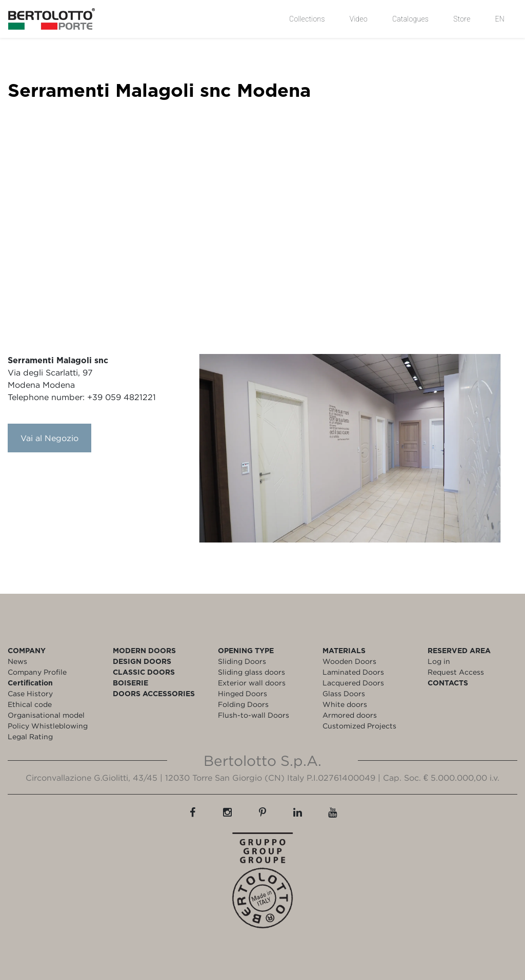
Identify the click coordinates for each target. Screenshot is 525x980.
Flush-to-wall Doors (254, 715)
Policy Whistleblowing (48, 726)
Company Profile (37, 672)
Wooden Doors (349, 661)
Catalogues (410, 19)
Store (462, 19)
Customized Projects (359, 726)
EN (500, 19)
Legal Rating (30, 736)
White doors (345, 704)
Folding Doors (243, 704)
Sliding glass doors (251, 672)
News (17, 661)
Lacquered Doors (353, 683)
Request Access (456, 672)
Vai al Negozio (49, 438)
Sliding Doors (242, 661)
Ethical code (30, 704)
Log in (439, 661)
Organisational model (46, 715)
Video (359, 19)
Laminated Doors (353, 672)
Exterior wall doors (252, 683)
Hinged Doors (243, 693)
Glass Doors (344, 693)
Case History (30, 693)
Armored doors (350, 715)
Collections (307, 19)
